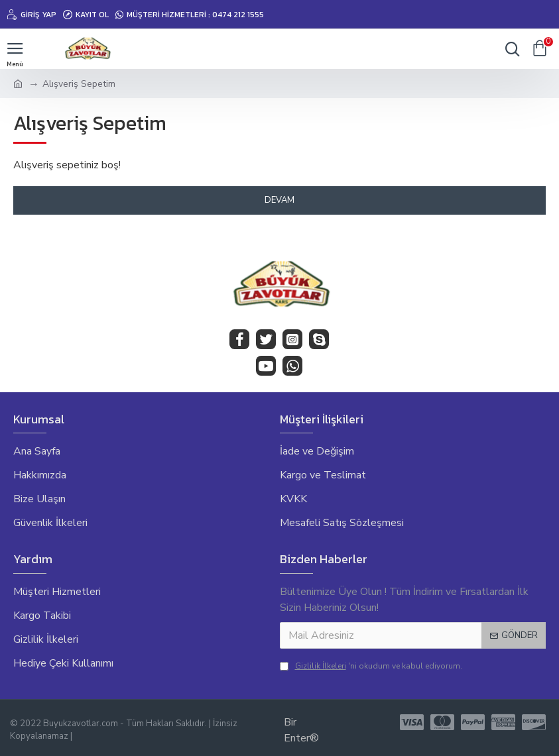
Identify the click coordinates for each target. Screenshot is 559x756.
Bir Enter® (301, 730)
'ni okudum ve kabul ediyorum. (371, 666)
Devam (279, 200)
